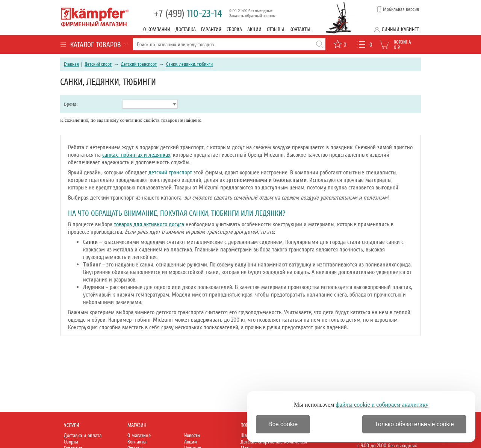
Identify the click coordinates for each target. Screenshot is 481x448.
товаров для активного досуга (149, 224)
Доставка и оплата (83, 435)
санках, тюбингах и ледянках (136, 155)
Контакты (300, 30)
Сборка (234, 30)
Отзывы (275, 30)
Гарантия (211, 30)
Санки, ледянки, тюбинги (189, 64)
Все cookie (283, 424)
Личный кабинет (400, 30)
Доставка (186, 30)
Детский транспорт (139, 64)
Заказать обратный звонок (252, 15)
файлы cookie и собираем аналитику (382, 405)
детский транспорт (170, 173)
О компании (157, 30)
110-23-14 (188, 14)
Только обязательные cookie (414, 424)
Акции (254, 30)
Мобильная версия (401, 9)
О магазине (139, 435)
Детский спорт (98, 64)
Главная (71, 64)
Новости (192, 435)
